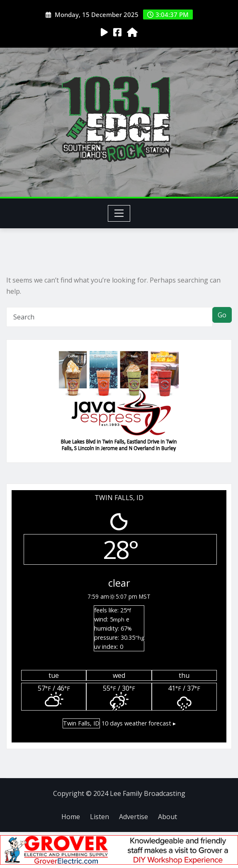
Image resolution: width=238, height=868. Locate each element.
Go (222, 315)
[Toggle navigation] (119, 213)
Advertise (134, 817)
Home (71, 817)
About (168, 817)
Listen (100, 817)
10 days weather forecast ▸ (119, 723)
